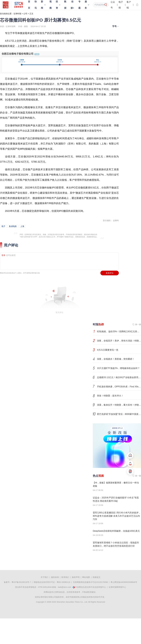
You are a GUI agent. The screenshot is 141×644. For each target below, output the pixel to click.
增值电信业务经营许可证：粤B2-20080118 (52, 582)
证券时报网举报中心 (117, 587)
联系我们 (65, 577)
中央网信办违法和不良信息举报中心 (90, 587)
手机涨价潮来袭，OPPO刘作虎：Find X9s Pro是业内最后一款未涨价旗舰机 (119, 387)
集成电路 (13, 226)
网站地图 (86, 577)
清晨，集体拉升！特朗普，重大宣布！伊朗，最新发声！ (119, 405)
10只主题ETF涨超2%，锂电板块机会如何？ (118, 368)
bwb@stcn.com (65, 587)
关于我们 (44, 577)
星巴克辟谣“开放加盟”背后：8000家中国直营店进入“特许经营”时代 (119, 414)
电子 (3, 226)
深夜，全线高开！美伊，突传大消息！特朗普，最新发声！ (119, 341)
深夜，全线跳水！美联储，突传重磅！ (116, 359)
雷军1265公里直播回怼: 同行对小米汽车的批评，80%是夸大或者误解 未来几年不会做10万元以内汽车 (117, 516)
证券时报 (17, 14)
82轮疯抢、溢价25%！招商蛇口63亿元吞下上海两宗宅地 (119, 331)
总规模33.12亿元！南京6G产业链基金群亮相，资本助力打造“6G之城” (119, 377)
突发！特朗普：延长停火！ (110, 396)
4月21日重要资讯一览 (108, 350)
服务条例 (55, 577)
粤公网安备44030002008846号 (124, 582)
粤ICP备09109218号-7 (21, 582)
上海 (22, 226)
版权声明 (76, 577)
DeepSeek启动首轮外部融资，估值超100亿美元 (116, 531)
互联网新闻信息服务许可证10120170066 (90, 582)
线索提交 (97, 577)
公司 (25, 14)
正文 (31, 14)
